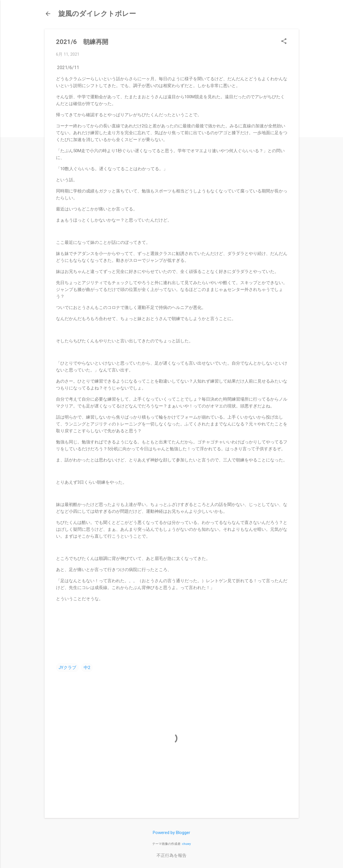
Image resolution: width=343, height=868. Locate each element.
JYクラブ (67, 668)
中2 (87, 668)
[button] (284, 42)
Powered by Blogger (171, 833)
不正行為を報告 (171, 855)
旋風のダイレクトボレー (97, 14)
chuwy (186, 844)
